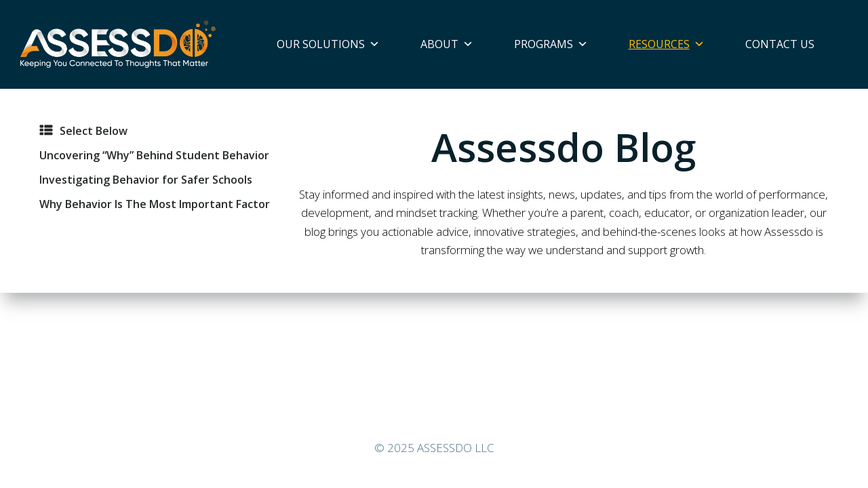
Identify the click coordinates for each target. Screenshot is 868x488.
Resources (667, 44)
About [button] (447, 44)
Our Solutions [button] (328, 44)
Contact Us (780, 44)
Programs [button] (551, 44)
